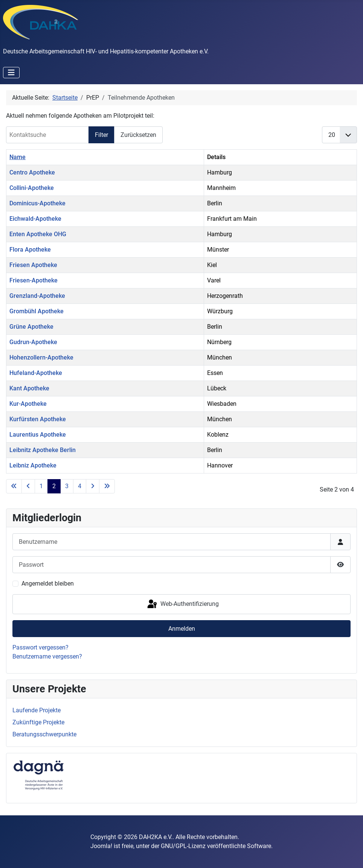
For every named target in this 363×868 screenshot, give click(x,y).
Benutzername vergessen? (47, 656)
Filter (101, 135)
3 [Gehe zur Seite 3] (67, 486)
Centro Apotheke (32, 172)
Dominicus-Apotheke (37, 203)
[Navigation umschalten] (11, 73)
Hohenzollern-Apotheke (41, 357)
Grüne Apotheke (31, 327)
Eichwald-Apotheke (35, 219)
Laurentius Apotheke (38, 435)
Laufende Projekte (37, 710)
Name (18, 157)
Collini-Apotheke (32, 188)
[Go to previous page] (28, 486)
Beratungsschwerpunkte (44, 734)
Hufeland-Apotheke (36, 373)
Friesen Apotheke (33, 265)
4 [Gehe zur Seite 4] (80, 486)
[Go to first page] (14, 486)
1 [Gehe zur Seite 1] (41, 486)
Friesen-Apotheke (34, 280)
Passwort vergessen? (40, 647)
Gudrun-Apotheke (33, 342)
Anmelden (182, 629)
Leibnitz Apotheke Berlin (43, 450)
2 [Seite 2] (54, 486)
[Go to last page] (107, 486)
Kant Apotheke (29, 388)
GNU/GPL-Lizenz (183, 846)
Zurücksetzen (138, 135)
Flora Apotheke (30, 250)
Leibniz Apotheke (33, 465)
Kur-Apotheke (28, 404)
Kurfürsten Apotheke (38, 419)
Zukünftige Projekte (38, 722)
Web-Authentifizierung (182, 604)
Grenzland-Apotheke (37, 296)
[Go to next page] (93, 486)
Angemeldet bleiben (48, 583)
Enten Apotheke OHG (38, 234)
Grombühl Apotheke (37, 311)
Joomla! (101, 846)
